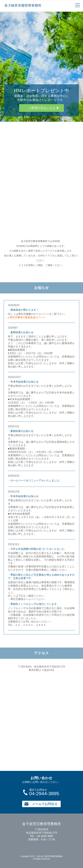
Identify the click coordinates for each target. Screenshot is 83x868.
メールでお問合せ (41, 804)
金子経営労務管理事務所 (23, 5)
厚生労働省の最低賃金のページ (27, 317)
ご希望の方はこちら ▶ (44, 108)
